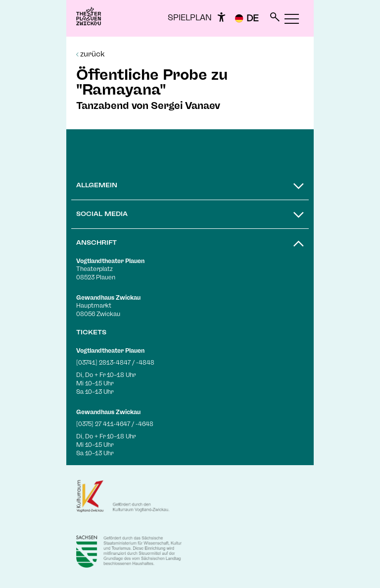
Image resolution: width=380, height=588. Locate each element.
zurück (91, 54)
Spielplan (190, 18)
